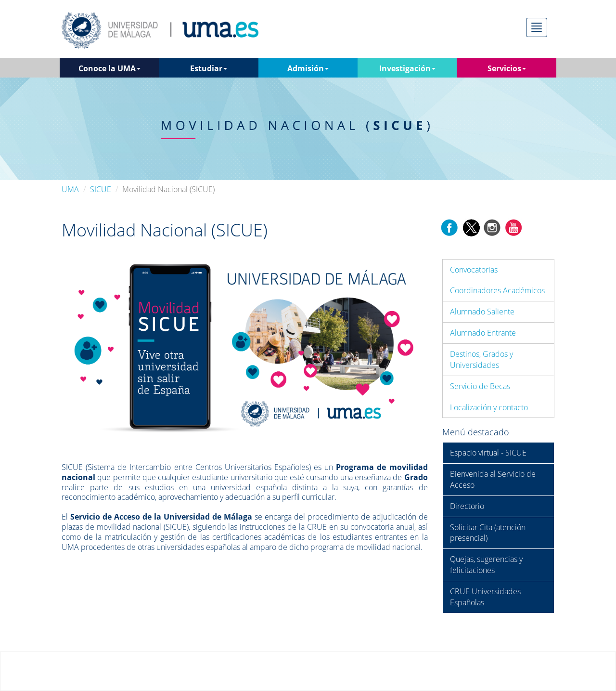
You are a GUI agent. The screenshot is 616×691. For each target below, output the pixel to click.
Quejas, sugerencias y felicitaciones (486, 565)
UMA (70, 189)
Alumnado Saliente (482, 312)
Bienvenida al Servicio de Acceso (493, 479)
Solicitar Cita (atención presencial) (488, 533)
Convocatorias (474, 270)
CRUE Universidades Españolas (485, 597)
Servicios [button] (507, 68)
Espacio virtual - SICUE (488, 453)
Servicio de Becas (480, 386)
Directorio (467, 506)
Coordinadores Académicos (497, 290)
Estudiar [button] (209, 68)
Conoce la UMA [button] (109, 68)
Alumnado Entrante (483, 333)
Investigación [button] (407, 68)
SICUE (101, 189)
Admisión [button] (308, 68)
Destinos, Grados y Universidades (481, 359)
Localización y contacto (489, 407)
